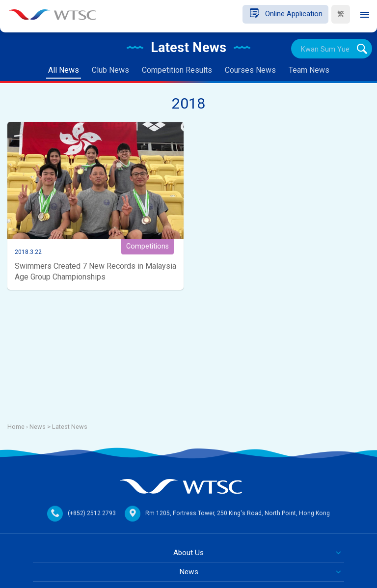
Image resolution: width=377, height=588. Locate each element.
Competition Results (177, 70)
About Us (188, 553)
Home (16, 427)
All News (64, 70)
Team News (309, 70)
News (189, 572)
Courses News (250, 70)
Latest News (70, 427)
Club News (110, 70)
